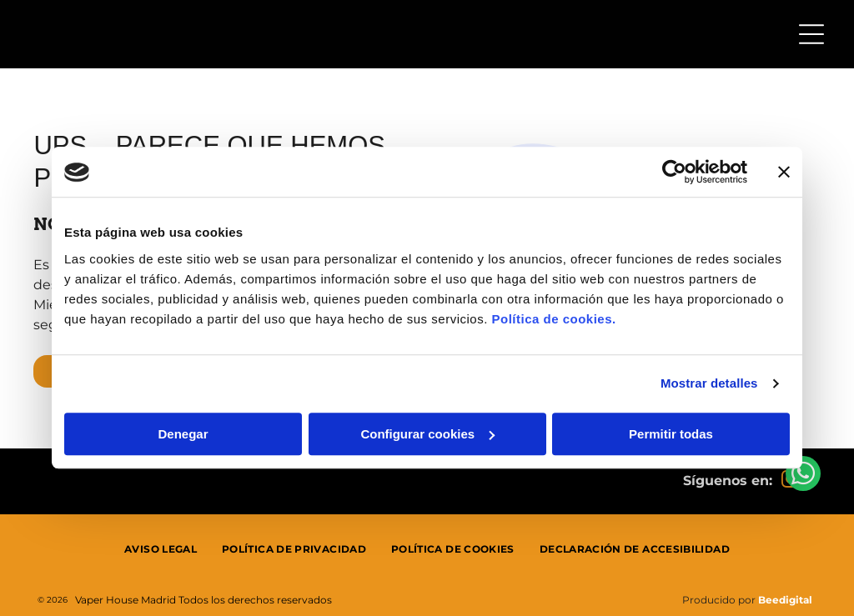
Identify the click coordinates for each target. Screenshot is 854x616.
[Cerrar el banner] (784, 173)
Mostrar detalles (709, 384)
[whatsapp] (803, 571)
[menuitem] (161, 549)
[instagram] (790, 481)
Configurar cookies (427, 434)
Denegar (183, 434)
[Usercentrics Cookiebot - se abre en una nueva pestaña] (674, 173)
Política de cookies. (553, 319)
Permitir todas (671, 434)
